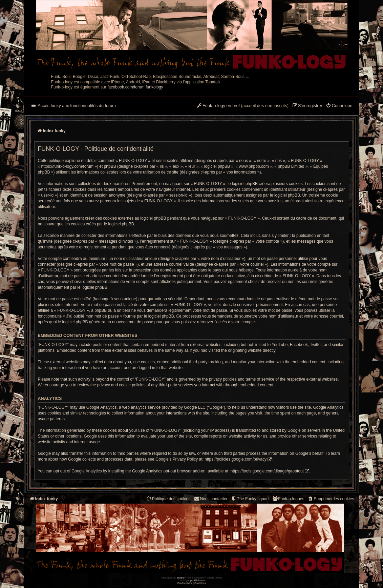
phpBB (181, 578)
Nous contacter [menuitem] (210, 499)
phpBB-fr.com (198, 580)
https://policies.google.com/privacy (236, 459)
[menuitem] (339, 106)
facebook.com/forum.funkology (135, 87)
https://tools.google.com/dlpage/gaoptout (267, 471)
